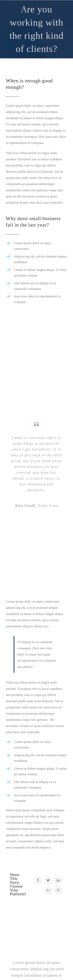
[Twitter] (48, 880)
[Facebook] (38, 880)
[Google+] (48, 890)
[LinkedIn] (58, 880)
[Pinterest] (58, 890)
